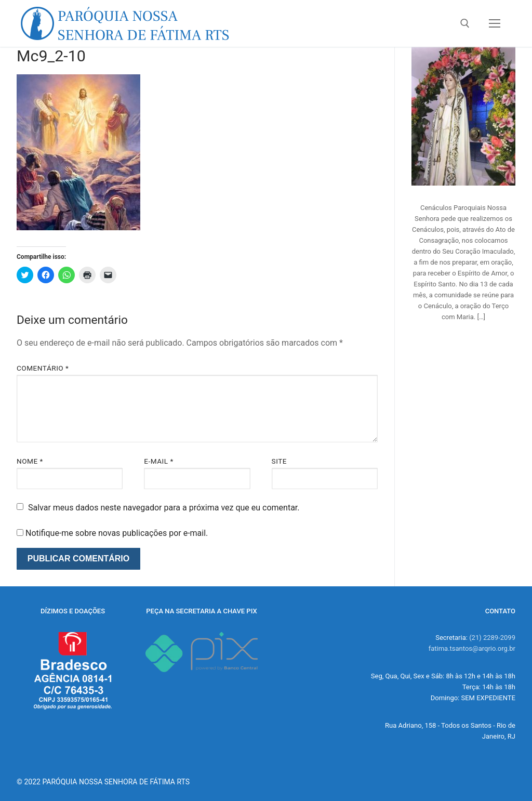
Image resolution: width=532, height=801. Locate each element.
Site (279, 461)
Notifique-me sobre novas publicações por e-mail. (117, 533)
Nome (30, 461)
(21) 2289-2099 (492, 638)
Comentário (43, 368)
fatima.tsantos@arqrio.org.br (472, 648)
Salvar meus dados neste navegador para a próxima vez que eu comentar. (164, 508)
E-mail (159, 461)
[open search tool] (465, 23)
